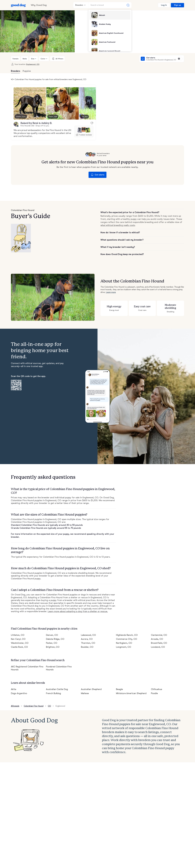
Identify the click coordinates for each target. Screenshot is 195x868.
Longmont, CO (124, 647)
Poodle (154, 693)
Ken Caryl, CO (18, 639)
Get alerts (97, 175)
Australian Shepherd (91, 689)
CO (49, 706)
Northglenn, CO (124, 643)
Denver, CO (52, 635)
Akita (14, 689)
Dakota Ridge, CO (55, 639)
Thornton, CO (88, 643)
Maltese (85, 693)
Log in (164, 5)
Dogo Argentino (19, 693)
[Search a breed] (110, 5)
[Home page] (18, 5)
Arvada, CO (157, 639)
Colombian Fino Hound (34, 706)
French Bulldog (54, 693)
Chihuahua (157, 689)
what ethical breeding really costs (118, 225)
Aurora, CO (87, 639)
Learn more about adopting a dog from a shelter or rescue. (78, 611)
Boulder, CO (87, 647)
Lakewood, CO (88, 635)
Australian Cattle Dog (57, 689)
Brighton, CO (53, 647)
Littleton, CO (18, 635)
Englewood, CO (33, 64)
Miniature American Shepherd (131, 693)
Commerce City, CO (127, 639)
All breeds (15, 706)
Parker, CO (52, 643)
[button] (30, 103)
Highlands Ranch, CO (127, 635)
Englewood (60, 706)
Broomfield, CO (159, 643)
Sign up (177, 5)
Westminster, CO (20, 643)
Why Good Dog (39, 5)
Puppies (27, 71)
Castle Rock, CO (19, 647)
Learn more (111, 292)
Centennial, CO (159, 635)
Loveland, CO (158, 647)
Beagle (119, 689)
